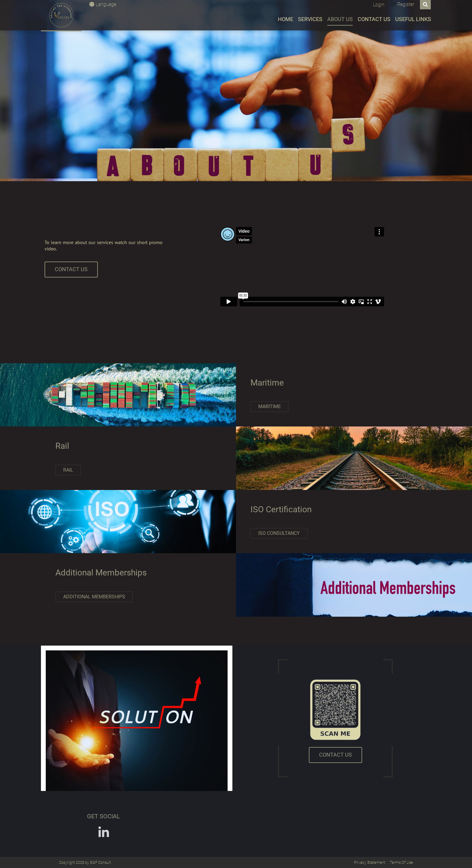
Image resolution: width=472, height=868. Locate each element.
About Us (340, 19)
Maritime (270, 406)
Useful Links (413, 19)
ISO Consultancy (279, 533)
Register (406, 4)
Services (310, 19)
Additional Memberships (94, 597)
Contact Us (374, 19)
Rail (68, 470)
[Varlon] (61, 15)
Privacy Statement (370, 862)
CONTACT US (71, 269)
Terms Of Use (401, 862)
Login (379, 5)
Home (286, 19)
